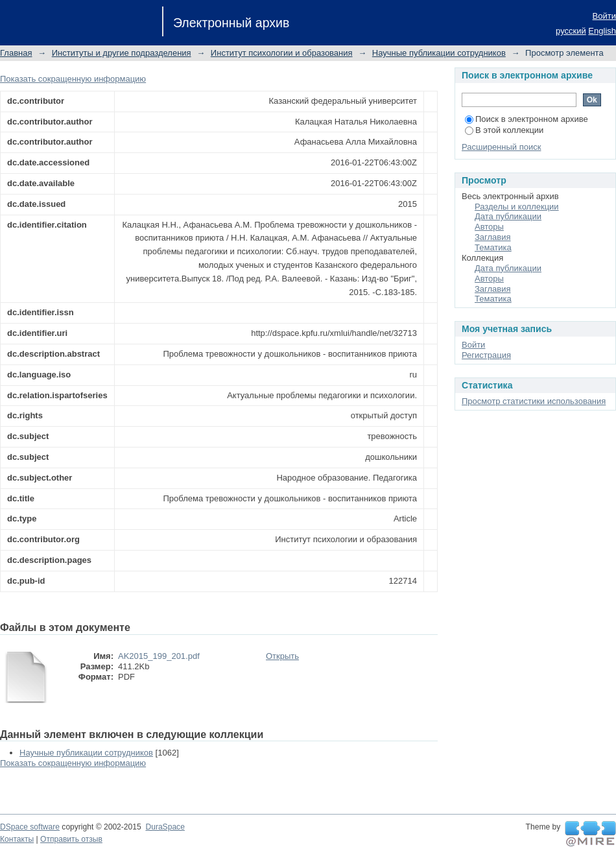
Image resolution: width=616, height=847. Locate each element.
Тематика (493, 247)
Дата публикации (508, 216)
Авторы (489, 227)
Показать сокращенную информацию (73, 79)
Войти (604, 16)
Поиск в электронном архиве (527, 119)
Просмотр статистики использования (534, 401)
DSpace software (30, 827)
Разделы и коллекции (517, 207)
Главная (16, 53)
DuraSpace (165, 827)
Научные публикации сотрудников (439, 53)
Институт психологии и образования (282, 53)
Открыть (282, 656)
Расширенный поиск (501, 147)
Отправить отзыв (71, 839)
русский (571, 31)
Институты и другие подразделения (122, 53)
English (602, 31)
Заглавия (493, 237)
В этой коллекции (504, 130)
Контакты (17, 839)
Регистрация (486, 355)
